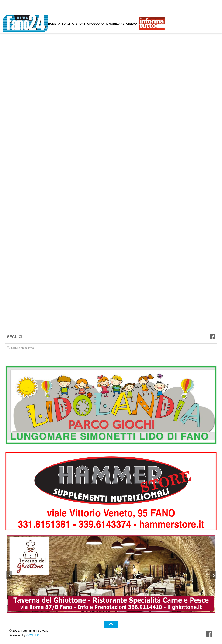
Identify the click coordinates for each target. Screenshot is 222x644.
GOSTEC (32, 634)
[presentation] (9, 574)
